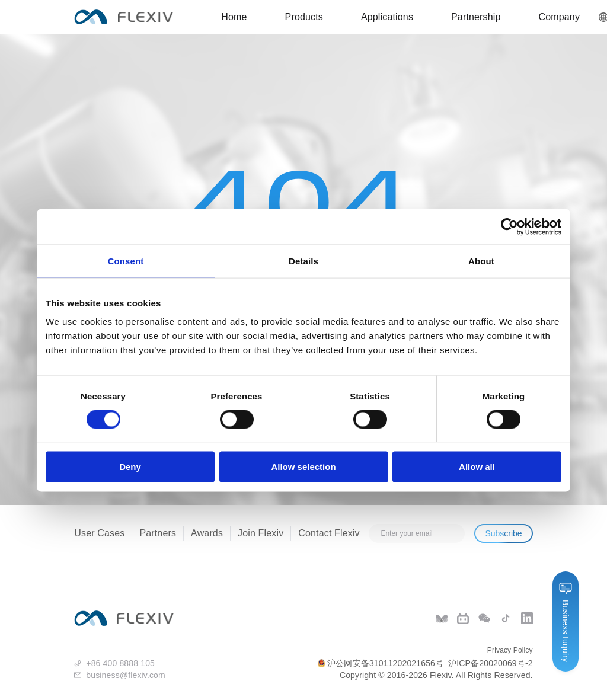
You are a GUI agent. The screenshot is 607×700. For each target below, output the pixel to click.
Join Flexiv (261, 533)
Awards (207, 533)
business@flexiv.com (126, 675)
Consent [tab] (126, 260)
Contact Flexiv (329, 533)
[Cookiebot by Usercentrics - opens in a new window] (509, 226)
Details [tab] (303, 260)
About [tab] (481, 260)
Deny (130, 467)
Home (234, 17)
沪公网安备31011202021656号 (381, 663)
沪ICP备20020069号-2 (490, 663)
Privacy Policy (510, 650)
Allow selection (303, 467)
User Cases (99, 533)
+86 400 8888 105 (120, 663)
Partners (158, 533)
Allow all (477, 467)
